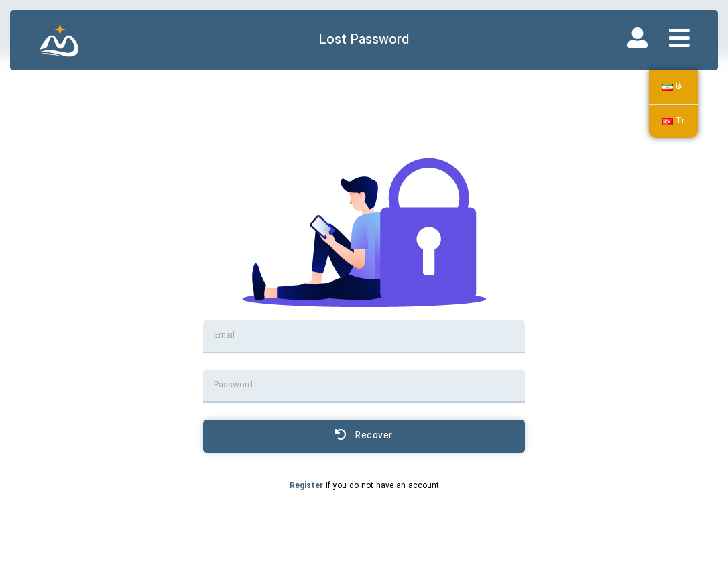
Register (306, 486)
